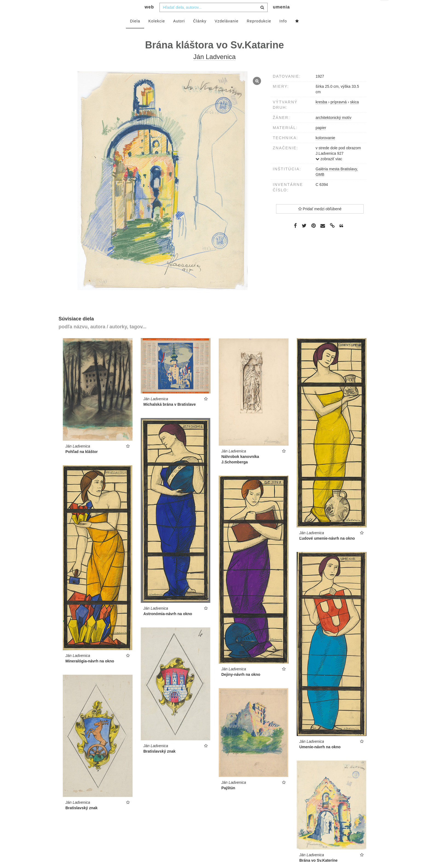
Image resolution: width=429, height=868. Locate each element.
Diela (135, 32)
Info (283, 32)
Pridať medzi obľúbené (320, 220)
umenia (281, 18)
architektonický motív (333, 128)
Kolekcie (157, 32)
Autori (179, 32)
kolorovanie (325, 149)
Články (200, 32)
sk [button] (385, 8)
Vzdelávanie (226, 32)
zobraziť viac (329, 170)
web (149, 18)
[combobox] (214, 18)
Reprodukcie (259, 32)
